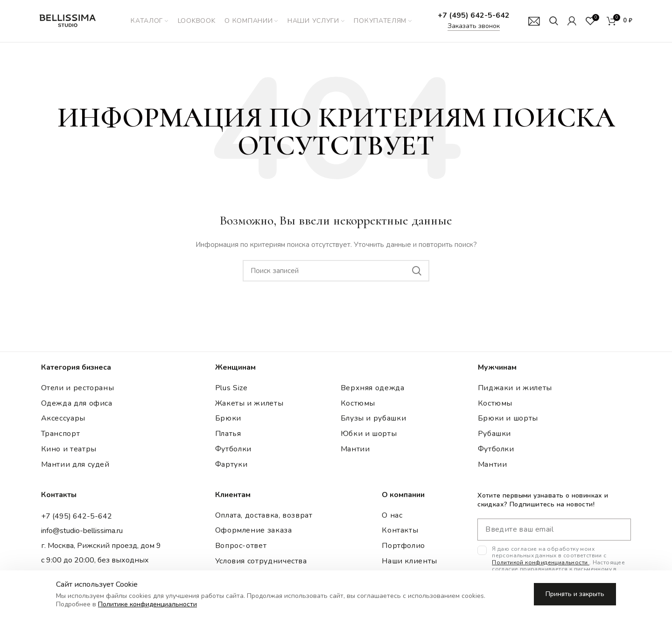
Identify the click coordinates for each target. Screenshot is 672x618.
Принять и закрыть (575, 594)
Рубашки (494, 434)
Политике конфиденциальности (147, 604)
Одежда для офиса (77, 403)
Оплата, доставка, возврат (264, 515)
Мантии (355, 449)
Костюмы (358, 403)
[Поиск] (554, 21)
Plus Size (231, 388)
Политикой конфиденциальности (541, 562)
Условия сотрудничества (261, 561)
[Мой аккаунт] (572, 21)
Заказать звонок (474, 26)
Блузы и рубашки (374, 419)
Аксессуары (63, 419)
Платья (228, 434)
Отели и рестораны (78, 388)
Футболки (233, 449)
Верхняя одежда (373, 388)
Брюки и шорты (508, 419)
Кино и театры (69, 449)
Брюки (228, 419)
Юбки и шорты (369, 434)
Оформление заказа (254, 531)
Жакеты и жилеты (249, 403)
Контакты (400, 531)
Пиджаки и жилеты (515, 388)
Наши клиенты (409, 561)
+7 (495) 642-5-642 (474, 15)
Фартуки (231, 464)
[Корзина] (619, 21)
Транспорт (61, 434)
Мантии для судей (75, 464)
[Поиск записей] (336, 271)
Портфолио (403, 546)
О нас (392, 515)
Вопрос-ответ (241, 546)
